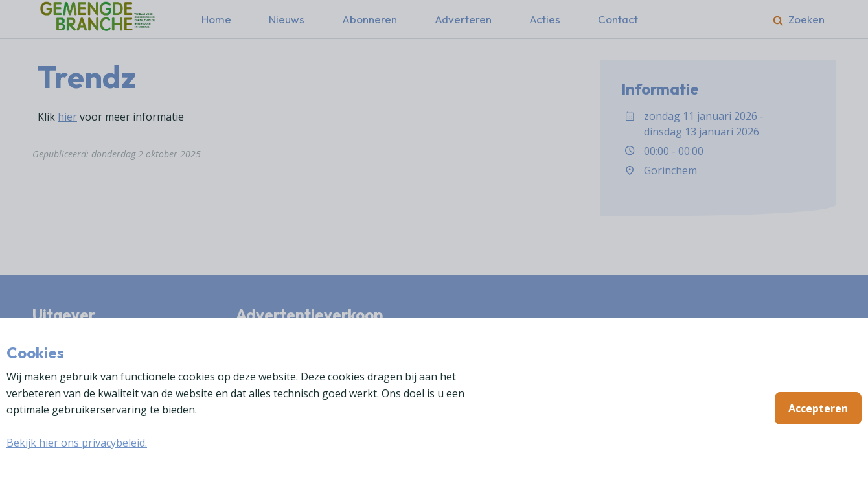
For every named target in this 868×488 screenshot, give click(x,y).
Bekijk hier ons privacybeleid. (77, 443)
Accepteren (818, 408)
